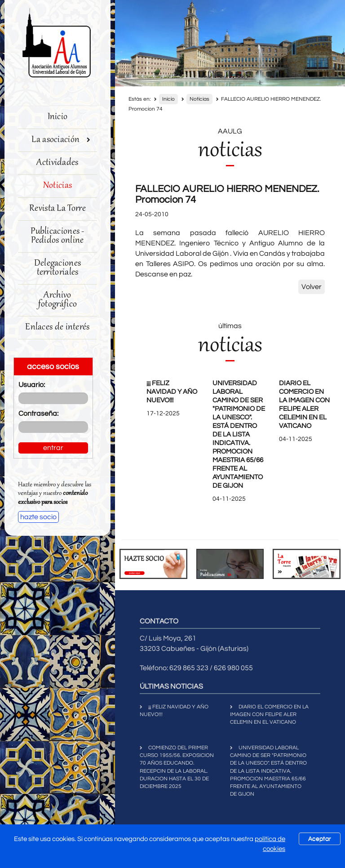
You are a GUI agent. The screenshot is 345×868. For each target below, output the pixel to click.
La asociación (61, 140)
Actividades (57, 163)
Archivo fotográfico (57, 300)
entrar (53, 448)
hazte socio (38, 517)
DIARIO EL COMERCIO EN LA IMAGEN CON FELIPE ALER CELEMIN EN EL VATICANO (269, 714)
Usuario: (32, 385)
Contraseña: (38, 414)
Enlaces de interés (57, 327)
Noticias (57, 186)
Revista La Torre (57, 209)
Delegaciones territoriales (58, 268)
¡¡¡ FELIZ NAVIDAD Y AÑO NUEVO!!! (172, 392)
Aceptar (320, 839)
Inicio (58, 117)
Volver (312, 287)
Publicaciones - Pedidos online (57, 236)
